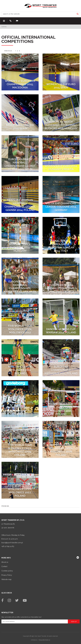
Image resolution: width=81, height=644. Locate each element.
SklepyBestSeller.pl (44, 640)
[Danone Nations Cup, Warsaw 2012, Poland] (61, 317)
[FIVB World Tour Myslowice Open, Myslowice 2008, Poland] (61, 439)
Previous (8, 51)
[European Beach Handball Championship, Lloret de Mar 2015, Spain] (20, 154)
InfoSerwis (34, 640)
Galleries (4, 27)
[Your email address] (35, 621)
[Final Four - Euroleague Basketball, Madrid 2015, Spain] (20, 113)
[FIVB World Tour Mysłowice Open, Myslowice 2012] (20, 317)
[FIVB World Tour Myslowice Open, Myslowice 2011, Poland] (20, 358)
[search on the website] (38, 14)
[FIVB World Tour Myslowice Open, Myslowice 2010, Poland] (61, 399)
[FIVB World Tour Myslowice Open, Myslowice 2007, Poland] (20, 480)
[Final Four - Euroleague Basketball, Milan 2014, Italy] (61, 235)
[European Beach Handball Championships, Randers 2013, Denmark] (20, 276)
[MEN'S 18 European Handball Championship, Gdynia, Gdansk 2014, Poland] (20, 194)
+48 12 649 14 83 (8, 546)
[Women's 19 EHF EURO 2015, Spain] (61, 72)
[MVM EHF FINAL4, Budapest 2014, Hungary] (20, 235)
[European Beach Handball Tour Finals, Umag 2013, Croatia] (61, 276)
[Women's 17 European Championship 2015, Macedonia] (20, 72)
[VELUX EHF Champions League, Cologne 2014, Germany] (61, 194)
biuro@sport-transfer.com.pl (12, 543)
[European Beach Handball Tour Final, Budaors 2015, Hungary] (61, 113)
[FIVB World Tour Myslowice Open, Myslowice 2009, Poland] (20, 439)
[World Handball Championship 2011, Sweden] (20, 399)
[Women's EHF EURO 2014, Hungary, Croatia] (61, 154)
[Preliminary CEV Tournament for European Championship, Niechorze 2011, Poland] (61, 358)
